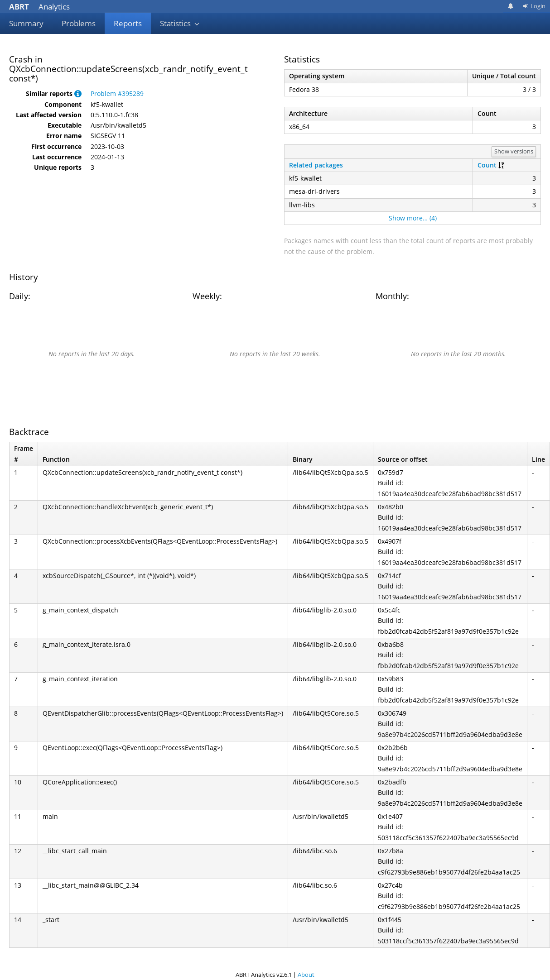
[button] (78, 93)
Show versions (514, 151)
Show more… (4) (413, 218)
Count (487, 165)
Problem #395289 (117, 93)
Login (534, 6)
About (306, 975)
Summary (26, 23)
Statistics (180, 23)
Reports (128, 23)
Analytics (39, 7)
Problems (79, 23)
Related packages (316, 165)
